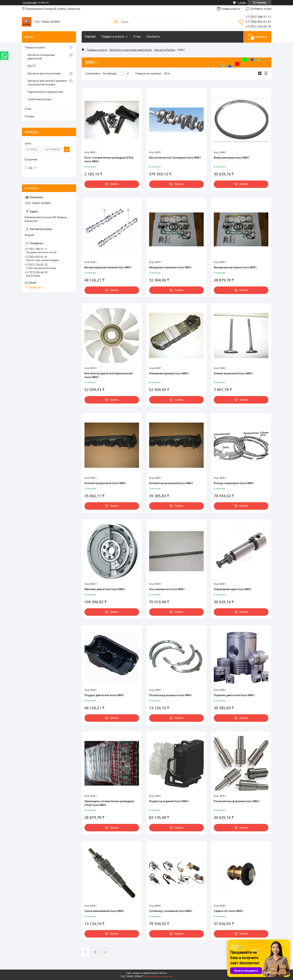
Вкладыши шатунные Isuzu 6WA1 (235, 267)
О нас (137, 37)
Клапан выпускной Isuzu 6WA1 (233, 373)
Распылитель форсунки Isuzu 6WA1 (237, 801)
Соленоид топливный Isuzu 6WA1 (171, 911)
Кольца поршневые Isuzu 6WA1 (234, 483)
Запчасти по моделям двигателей (131, 50)
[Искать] (116, 22)
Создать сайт (30, 3)
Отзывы (30, 116)
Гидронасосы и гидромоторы (45, 92)
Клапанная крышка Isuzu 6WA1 (169, 373)
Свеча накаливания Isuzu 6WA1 (104, 911)
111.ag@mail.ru (34, 287)
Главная (90, 37)
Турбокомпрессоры (40, 99)
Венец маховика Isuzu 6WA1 (232, 158)
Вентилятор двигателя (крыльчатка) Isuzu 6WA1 (109, 375)
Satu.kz (163, 973)
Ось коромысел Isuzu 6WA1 (167, 589)
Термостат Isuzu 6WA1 (228, 911)
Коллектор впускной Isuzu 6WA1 (105, 483)
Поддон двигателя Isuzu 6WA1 (104, 695)
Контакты (153, 37)
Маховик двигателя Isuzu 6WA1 (105, 589)
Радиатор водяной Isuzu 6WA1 (169, 801)
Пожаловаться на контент (159, 976)
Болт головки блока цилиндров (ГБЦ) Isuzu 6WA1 (109, 160)
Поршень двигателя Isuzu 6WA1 (234, 695)
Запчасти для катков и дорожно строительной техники (47, 83)
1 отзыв (242, 3)
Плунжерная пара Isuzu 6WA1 (232, 589)
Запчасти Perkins (165, 50)
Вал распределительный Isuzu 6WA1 (108, 267)
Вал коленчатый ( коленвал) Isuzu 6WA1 (175, 158)
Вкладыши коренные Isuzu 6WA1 (170, 267)
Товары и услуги (113, 37)
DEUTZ (32, 66)
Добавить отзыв (261, 9)
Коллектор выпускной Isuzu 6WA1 (171, 483)
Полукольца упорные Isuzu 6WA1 (170, 695)
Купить (114, 184)
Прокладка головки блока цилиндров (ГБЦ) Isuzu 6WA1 (109, 803)
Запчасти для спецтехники (44, 73)
